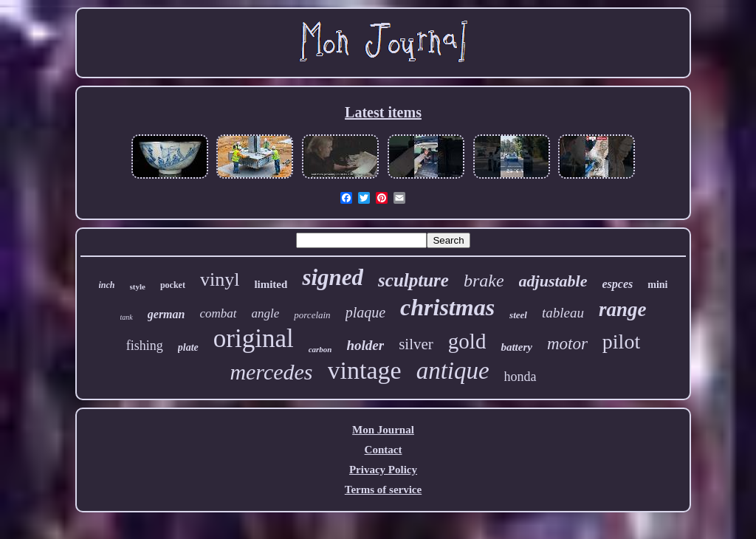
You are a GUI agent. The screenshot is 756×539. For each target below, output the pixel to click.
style (138, 286)
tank (127, 317)
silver (416, 344)
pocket (173, 285)
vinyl (220, 279)
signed (333, 277)
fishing (145, 346)
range (623, 309)
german (166, 314)
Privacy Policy (383, 470)
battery (516, 347)
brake (484, 281)
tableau (563, 313)
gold (467, 341)
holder (365, 345)
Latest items (383, 112)
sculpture (413, 280)
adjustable (553, 281)
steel (518, 315)
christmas (447, 307)
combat (218, 313)
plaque (365, 312)
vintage (365, 370)
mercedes (271, 372)
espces (617, 284)
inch (107, 285)
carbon (320, 349)
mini (657, 285)
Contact (384, 450)
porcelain (312, 315)
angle (266, 313)
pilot (621, 341)
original (254, 339)
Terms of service (383, 490)
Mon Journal (383, 430)
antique (453, 371)
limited (271, 284)
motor (567, 344)
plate (188, 347)
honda (520, 377)
